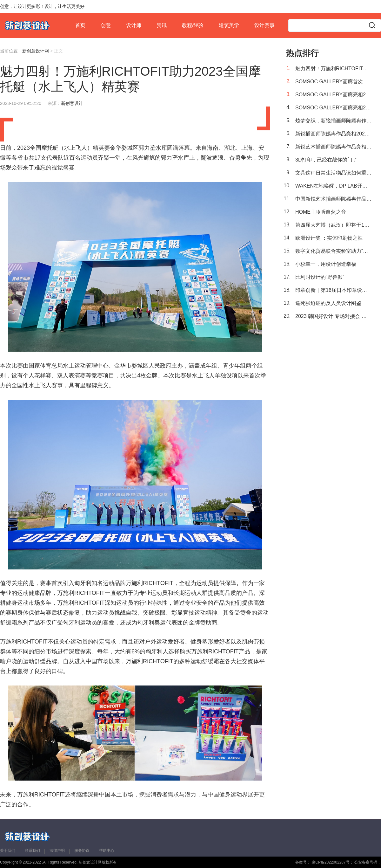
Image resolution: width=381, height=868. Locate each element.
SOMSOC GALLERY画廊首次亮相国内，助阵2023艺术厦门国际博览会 (333, 82)
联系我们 (32, 851)
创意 (106, 25)
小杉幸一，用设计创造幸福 (326, 264)
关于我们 (8, 851)
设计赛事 (264, 25)
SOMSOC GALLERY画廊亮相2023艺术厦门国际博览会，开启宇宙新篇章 (333, 95)
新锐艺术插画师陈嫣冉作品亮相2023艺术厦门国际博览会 (333, 147)
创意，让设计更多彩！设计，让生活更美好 (42, 6)
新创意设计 (72, 103)
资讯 (162, 25)
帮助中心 (107, 851)
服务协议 (82, 851)
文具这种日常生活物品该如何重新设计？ (333, 173)
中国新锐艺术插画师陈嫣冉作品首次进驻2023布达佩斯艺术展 (333, 199)
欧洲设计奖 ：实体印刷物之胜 (329, 238)
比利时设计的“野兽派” (320, 277)
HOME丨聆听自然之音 (321, 212)
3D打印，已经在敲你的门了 (326, 160)
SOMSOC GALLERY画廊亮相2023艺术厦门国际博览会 (333, 108)
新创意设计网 (36, 51)
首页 (80, 25)
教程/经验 (193, 25)
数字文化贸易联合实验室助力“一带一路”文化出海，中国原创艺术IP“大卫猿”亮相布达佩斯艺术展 (333, 251)
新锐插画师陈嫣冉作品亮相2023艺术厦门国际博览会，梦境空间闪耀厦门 (333, 134)
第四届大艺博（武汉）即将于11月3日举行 (333, 225)
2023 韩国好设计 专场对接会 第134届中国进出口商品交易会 (333, 316)
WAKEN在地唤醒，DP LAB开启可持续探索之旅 (333, 186)
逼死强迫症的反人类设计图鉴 (328, 303)
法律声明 (57, 851)
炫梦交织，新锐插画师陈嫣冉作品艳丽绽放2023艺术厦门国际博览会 (333, 121)
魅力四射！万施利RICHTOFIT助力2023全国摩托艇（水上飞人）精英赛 (333, 69)
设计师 (134, 25)
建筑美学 (229, 25)
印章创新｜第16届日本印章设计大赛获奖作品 (333, 290)
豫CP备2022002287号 (330, 862)
